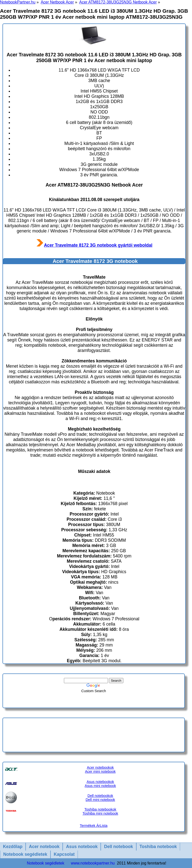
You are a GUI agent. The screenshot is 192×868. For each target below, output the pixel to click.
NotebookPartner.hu (18, 2)
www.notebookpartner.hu (93, 863)
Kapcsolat (64, 854)
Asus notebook (82, 847)
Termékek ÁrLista (94, 826)
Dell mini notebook (100, 800)
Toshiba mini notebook (100, 813)
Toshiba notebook (158, 847)
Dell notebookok (100, 796)
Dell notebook (118, 847)
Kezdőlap (13, 847)
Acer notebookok (100, 767)
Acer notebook (44, 847)
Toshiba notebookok (100, 809)
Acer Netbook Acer (57, 2)
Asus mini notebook (100, 786)
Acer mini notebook (100, 771)
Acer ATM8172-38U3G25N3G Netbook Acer (118, 2)
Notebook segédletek (25, 854)
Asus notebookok (100, 782)
